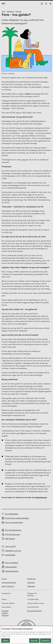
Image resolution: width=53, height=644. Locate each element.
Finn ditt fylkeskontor (13, 530)
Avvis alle (34, 641)
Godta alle (46, 641)
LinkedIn (5, 613)
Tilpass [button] (6, 641)
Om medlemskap (12, 514)
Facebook (5, 611)
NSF (3, 4)
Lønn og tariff (10, 546)
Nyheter (19, 11)
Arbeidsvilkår (10, 555)
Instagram (5, 615)
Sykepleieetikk (11, 567)
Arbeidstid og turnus (13, 551)
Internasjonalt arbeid (9, 583)
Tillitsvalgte (31, 586)
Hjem (4, 11)
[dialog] (26, 635)
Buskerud (11, 11)
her (46, 78)
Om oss (4, 579)
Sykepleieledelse (12, 571)
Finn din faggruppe (12, 534)
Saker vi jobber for (8, 586)
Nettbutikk (31, 583)
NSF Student (10, 539)
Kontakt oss (31, 579)
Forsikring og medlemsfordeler (17, 518)
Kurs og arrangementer (14, 522)
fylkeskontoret (41, 497)
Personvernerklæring (34, 611)
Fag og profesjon (12, 563)
